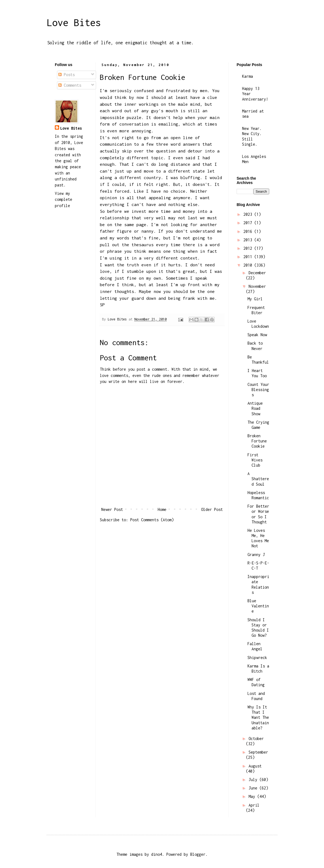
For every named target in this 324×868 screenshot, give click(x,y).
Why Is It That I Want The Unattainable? (258, 717)
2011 (249, 257)
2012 (249, 248)
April (254, 805)
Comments (70, 85)
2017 (249, 223)
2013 (249, 240)
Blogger (198, 854)
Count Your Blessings (258, 390)
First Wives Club (255, 460)
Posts (66, 75)
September (258, 752)
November (257, 286)
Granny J (256, 555)
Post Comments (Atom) (152, 520)
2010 (249, 265)
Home (162, 509)
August (255, 766)
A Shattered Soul (258, 479)
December (257, 273)
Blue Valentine (258, 606)
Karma (247, 76)
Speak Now (257, 335)
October (256, 739)
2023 (249, 214)
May (253, 796)
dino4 (157, 854)
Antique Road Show (255, 408)
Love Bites (74, 23)
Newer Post (112, 509)
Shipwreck (257, 658)
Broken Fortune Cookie (257, 441)
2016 (249, 231)
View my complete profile (63, 199)
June (254, 788)
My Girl (255, 299)
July (254, 780)
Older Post (212, 509)
